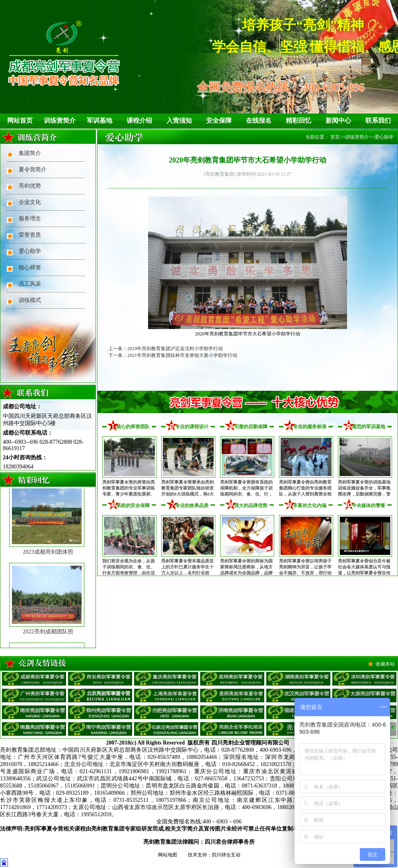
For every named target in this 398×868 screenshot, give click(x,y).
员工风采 (30, 284)
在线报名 (259, 121)
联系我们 (378, 121)
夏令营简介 (33, 169)
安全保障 (219, 121)
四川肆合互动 (226, 855)
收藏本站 (385, 664)
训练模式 (30, 300)
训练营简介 (60, 121)
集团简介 (30, 153)
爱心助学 (30, 251)
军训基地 (99, 121)
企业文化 (30, 202)
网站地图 (168, 855)
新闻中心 (338, 121)
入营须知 (179, 121)
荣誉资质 (30, 235)
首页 (335, 137)
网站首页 (20, 121)
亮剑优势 (30, 186)
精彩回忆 (298, 121)
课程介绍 (139, 121)
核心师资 (30, 267)
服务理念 (30, 218)
